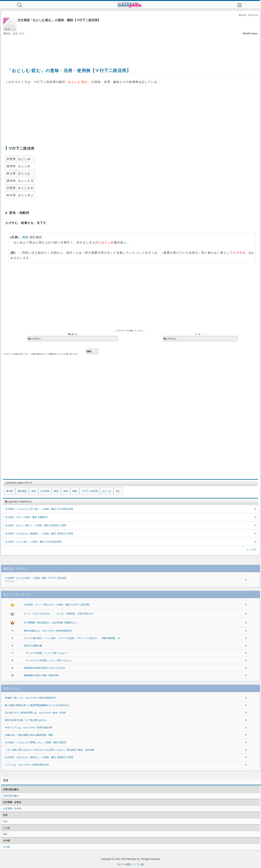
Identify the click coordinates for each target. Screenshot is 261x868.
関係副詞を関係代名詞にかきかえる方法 (44, 668)
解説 (56, 491)
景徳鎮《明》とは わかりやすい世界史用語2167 (30, 698)
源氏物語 (22, 491)
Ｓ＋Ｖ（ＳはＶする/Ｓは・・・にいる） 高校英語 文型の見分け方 (59, 614)
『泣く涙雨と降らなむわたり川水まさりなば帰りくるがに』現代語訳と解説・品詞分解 (50, 750)
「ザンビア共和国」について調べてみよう (46, 653)
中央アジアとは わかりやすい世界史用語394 (29, 728)
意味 (66, 491)
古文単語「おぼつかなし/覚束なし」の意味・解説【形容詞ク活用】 (40, 757)
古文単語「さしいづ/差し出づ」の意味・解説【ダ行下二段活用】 (57, 605)
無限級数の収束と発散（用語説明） (42, 675)
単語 (34, 491)
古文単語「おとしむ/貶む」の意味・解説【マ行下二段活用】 (116, 580)
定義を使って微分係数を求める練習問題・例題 (29, 735)
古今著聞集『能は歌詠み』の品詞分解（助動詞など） (51, 623)
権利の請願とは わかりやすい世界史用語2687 (48, 631)
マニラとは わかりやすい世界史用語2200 (27, 765)
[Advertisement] (130, 47)
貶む (118, 491)
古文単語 (45, 491)
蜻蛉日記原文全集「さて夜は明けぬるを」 (27, 720)
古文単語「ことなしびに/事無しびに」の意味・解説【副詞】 (36, 742)
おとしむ (107, 491)
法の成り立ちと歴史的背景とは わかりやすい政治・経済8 (35, 713)
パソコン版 (138, 864)
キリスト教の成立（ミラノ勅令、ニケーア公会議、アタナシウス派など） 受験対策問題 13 (72, 638)
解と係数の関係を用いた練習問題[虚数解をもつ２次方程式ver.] (37, 705)
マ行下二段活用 (90, 491)
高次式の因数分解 (33, 646)
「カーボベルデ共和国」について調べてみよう (48, 660)
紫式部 (10, 491)
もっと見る (251, 549)
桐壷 (25, 237)
